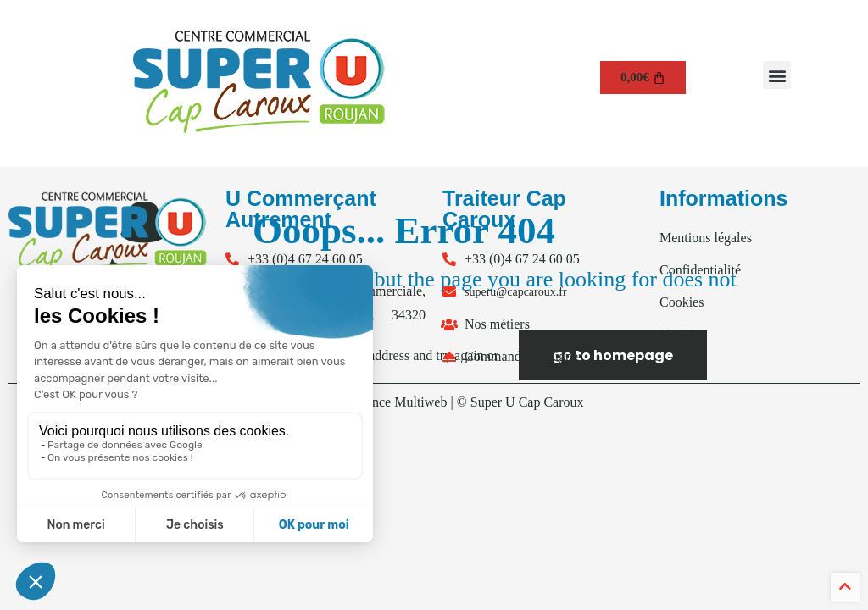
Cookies (682, 302)
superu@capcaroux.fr (516, 292)
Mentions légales (706, 238)
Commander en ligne (521, 356)
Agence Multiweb (398, 402)
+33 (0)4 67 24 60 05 (305, 259)
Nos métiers (497, 324)
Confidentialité (700, 270)
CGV (674, 334)
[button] (777, 75)
